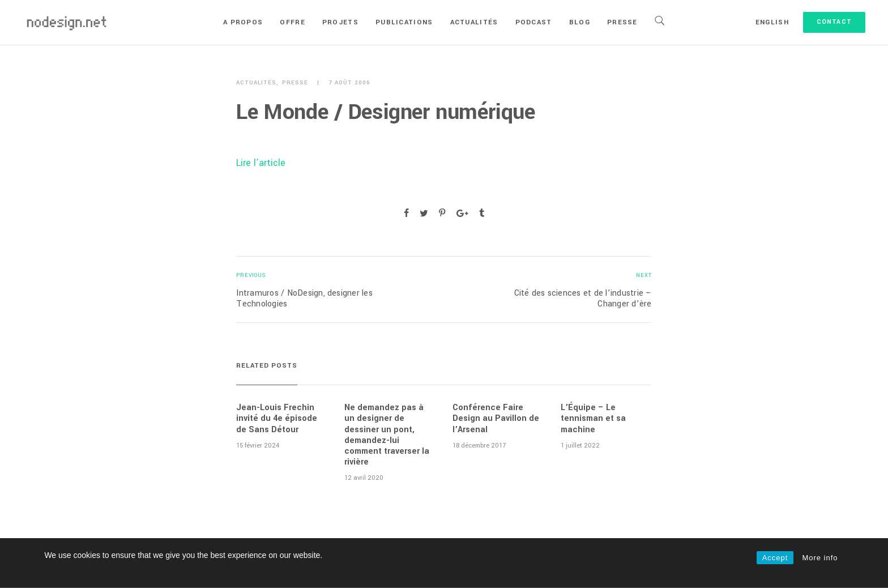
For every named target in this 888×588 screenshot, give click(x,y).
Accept (775, 558)
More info (820, 558)
